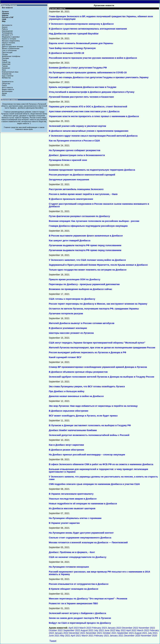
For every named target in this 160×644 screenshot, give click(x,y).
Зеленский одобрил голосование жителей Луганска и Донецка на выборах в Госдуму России (102, 377)
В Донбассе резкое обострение (67, 450)
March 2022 (143, 630)
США (4, 19)
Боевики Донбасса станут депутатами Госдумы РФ (78, 68)
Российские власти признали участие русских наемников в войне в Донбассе (93, 58)
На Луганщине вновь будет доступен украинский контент (81, 533)
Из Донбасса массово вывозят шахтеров (72, 508)
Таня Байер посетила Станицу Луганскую (72, 48)
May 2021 (65, 636)
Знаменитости (8, 82)
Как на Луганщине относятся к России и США (74, 141)
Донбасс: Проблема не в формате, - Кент (72, 552)
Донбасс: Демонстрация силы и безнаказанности (77, 155)
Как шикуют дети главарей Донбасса (70, 241)
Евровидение (7, 31)
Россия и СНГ (8, 17)
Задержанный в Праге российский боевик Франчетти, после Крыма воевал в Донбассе (98, 265)
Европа (5, 15)
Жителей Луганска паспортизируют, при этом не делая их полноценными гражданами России (102, 348)
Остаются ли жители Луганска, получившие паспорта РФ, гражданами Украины (94, 309)
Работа (5, 29)
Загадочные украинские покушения (69, 180)
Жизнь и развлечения (11, 48)
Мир (4, 21)
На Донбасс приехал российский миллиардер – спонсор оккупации (87, 455)
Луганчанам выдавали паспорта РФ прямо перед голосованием (85, 245)
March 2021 (87, 636)
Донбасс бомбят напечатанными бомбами (73, 430)
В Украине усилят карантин (64, 523)
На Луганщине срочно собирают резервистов (75, 150)
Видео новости (8, 89)
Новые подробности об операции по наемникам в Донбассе (83, 504)
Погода (5, 54)
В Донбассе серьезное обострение (69, 411)
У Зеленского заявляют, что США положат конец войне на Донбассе (87, 260)
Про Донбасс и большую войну (67, 391)
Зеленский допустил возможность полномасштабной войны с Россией (89, 435)
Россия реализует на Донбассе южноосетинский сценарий (82, 175)
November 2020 (149, 636)
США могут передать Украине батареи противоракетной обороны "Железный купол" (97, 343)
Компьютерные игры (10, 72)
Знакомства (7, 74)
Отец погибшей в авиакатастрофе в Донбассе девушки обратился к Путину (92, 92)
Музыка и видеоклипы (11, 41)
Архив (4, 93)
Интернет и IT (7, 35)
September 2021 (126, 633)
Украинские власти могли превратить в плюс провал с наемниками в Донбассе (94, 116)
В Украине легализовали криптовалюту (71, 494)
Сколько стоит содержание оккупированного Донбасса (80, 538)
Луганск (5, 12)
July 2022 (99, 630)
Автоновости (7, 25)
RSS (4, 95)
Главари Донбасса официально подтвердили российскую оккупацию (88, 226)
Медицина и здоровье (11, 37)
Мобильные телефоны (11, 56)
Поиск (4, 85)
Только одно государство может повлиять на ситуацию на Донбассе (88, 270)
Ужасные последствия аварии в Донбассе (73, 499)
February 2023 (99, 628)
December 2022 (130, 628)
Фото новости (7, 87)
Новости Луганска (9, 5)
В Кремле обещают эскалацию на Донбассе (74, 589)
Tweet (53, 641)
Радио (4, 60)
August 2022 (87, 630)
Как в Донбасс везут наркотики (66, 445)
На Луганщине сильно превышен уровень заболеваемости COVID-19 (88, 72)
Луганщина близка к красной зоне (68, 160)
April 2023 (74, 628)
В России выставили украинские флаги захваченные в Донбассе (86, 236)
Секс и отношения (9, 50)
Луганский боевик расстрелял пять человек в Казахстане (81, 97)
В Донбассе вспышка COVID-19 (67, 53)
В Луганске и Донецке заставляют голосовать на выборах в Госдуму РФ (90, 425)
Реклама (5, 58)
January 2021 (117, 636)
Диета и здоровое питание (13, 47)
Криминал (6, 68)
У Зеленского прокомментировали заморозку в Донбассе (81, 24)
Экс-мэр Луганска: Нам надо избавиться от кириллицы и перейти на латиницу (93, 406)
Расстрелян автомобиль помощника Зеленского (76, 189)
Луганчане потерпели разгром (66, 313)
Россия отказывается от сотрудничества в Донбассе (79, 584)
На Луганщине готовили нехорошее (69, 567)
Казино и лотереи (9, 39)
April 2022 (131, 630)
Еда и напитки (8, 76)
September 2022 (72, 630)
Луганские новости (10, 100)
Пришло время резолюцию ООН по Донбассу (75, 279)
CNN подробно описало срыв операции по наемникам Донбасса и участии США (94, 484)
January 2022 (62, 633)
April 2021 (76, 636)
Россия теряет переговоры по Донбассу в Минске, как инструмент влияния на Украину (98, 304)
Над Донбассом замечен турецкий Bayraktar (74, 34)
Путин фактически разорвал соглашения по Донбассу (79, 216)
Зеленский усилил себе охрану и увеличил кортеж (77, 126)
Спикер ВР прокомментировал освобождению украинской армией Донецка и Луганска (98, 367)
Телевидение (7, 33)
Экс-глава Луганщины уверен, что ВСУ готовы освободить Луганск (87, 386)
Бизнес (5, 27)
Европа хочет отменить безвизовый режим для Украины (81, 43)
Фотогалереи (7, 91)
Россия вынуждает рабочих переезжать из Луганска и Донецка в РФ (88, 352)
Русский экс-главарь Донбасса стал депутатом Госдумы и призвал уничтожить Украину (99, 77)
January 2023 (114, 628)
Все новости (7, 8)
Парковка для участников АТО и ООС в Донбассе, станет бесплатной (88, 107)
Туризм (5, 66)
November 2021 (94, 633)
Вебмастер (6, 78)
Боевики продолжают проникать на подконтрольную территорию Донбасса (92, 170)
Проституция (7, 52)
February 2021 (102, 636)
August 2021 (141, 633)
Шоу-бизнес (7, 45)
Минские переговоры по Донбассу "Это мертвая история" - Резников (88, 599)
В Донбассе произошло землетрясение (71, 199)
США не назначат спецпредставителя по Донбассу (78, 557)
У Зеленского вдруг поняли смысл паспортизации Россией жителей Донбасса (93, 136)
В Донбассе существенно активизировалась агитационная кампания (88, 29)
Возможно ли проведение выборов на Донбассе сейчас (81, 289)
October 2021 (110, 633)
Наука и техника (8, 43)
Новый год (6, 62)
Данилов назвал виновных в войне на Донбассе (76, 396)
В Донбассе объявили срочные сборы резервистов (78, 372)
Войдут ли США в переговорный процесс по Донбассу (80, 623)
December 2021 (77, 633)
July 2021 (153, 633)
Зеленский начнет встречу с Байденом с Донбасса (78, 613)
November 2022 (147, 628)
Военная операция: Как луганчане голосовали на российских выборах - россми (94, 221)
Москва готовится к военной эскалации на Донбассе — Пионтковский (88, 542)
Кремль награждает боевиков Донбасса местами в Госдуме (83, 87)
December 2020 (132, 636)
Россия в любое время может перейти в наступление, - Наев (83, 194)
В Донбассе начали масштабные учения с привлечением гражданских (89, 131)
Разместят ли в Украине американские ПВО (73, 603)
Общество (6, 84)
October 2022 (56, 630)
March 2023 (85, 628)
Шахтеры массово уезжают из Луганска (71, 333)
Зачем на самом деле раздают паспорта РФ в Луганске (80, 618)
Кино (4, 70)
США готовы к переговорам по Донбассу (72, 299)
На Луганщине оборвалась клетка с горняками (75, 518)
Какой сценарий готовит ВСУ (65, 357)
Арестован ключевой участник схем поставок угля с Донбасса (84, 111)
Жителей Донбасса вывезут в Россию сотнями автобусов (82, 323)
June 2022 (110, 630)
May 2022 (121, 630)
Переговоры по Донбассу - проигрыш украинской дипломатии (84, 284)
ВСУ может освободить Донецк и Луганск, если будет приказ (83, 416)
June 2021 (54, 636)
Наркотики (6, 64)
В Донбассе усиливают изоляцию (68, 328)
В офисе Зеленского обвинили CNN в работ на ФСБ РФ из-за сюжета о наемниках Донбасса (101, 464)
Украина (5, 13)
